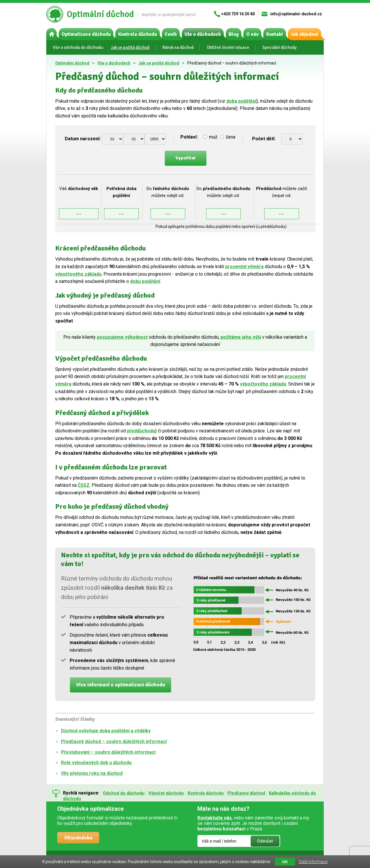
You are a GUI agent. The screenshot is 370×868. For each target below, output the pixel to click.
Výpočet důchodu (166, 793)
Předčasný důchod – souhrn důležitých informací (114, 741)
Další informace (313, 862)
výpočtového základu (78, 274)
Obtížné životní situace (228, 47)
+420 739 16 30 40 (238, 14)
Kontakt (275, 34)
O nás (252, 34)
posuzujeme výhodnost (122, 337)
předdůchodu (141, 431)
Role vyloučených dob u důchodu (96, 763)
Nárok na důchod (178, 47)
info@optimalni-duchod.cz (296, 14)
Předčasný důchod (246, 793)
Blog (234, 34)
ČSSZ (84, 485)
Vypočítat (186, 158)
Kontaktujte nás (215, 818)
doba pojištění (241, 101)
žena (228, 137)
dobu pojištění (145, 281)
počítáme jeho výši (241, 337)
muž (211, 137)
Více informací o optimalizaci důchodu (121, 685)
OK (285, 862)
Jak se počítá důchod (130, 47)
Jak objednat (304, 34)
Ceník (171, 34)
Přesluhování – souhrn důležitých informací (108, 752)
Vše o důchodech (203, 34)
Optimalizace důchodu (86, 34)
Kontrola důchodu (138, 34)
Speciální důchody (279, 47)
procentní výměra (244, 267)
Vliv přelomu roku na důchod (92, 773)
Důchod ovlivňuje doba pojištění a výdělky (106, 731)
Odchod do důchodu (124, 793)
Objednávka (78, 838)
